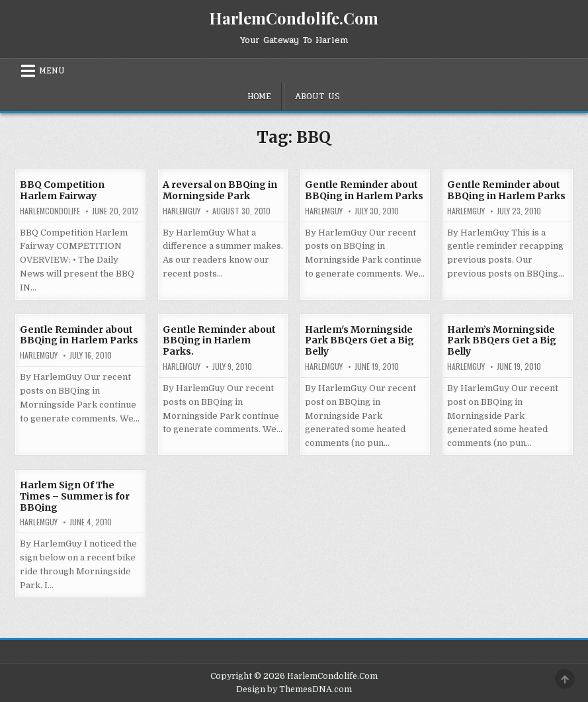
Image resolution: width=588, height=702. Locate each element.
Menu (52, 71)
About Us (317, 97)
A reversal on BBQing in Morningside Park (220, 190)
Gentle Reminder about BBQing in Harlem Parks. (219, 341)
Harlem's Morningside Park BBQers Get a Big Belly (359, 341)
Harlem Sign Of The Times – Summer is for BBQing (75, 496)
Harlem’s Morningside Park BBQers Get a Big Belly (502, 341)
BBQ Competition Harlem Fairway (62, 190)
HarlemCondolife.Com (294, 18)
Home (259, 97)
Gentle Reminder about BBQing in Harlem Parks (364, 190)
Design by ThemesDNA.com (294, 689)
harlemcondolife (50, 211)
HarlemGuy (182, 211)
